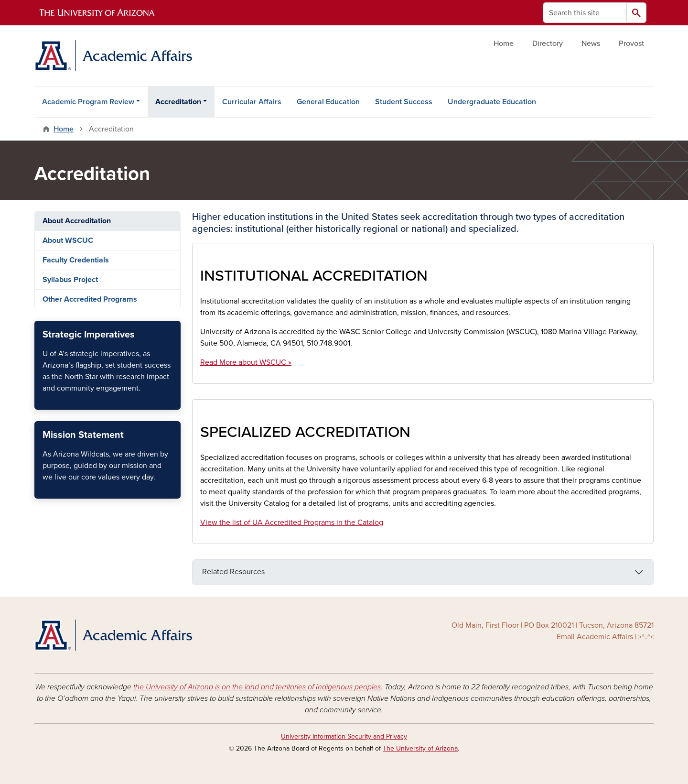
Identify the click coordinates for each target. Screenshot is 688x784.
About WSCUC (68, 240)
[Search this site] (585, 13)
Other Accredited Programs (90, 299)
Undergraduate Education (492, 102)
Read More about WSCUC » (246, 362)
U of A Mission (42, 490)
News (591, 44)
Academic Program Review (88, 102)
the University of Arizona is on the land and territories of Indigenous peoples (257, 687)
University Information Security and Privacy (344, 736)
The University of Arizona (420, 748)
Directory (548, 44)
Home (504, 44)
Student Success (404, 102)
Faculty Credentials (76, 260)
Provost (631, 44)
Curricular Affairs (252, 102)
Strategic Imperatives (42, 401)
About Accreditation (77, 221)
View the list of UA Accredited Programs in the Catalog (292, 523)
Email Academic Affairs (595, 637)
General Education (328, 102)
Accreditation (178, 102)
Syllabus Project (70, 280)
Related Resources (233, 572)
